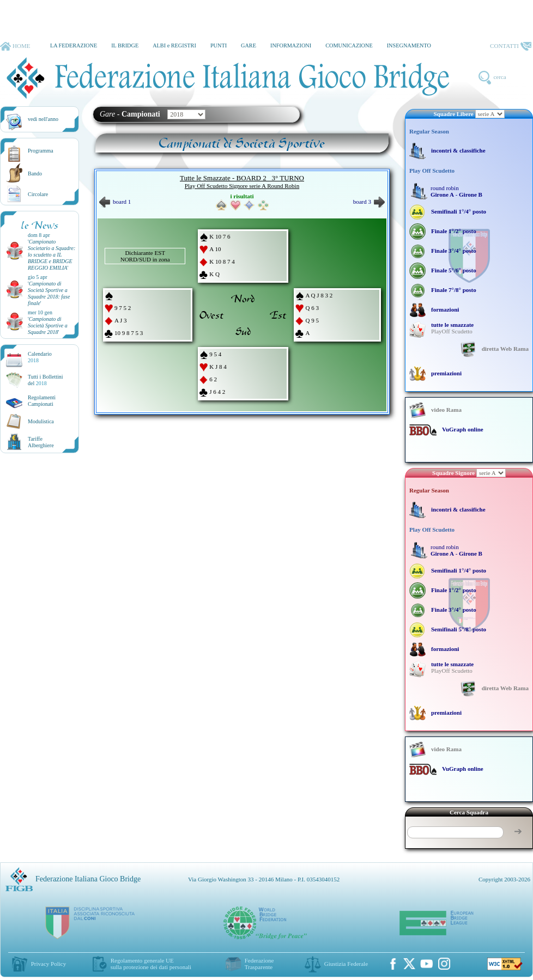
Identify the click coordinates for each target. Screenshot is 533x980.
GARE (249, 45)
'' (52, 255)
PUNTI (219, 45)
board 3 (369, 202)
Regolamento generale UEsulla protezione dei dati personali (151, 964)
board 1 (115, 202)
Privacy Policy (49, 964)
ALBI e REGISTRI (174, 45)
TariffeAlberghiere (41, 442)
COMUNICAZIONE (349, 45)
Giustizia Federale (346, 964)
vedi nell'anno (43, 119)
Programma (41, 151)
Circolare (38, 194)
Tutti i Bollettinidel (46, 380)
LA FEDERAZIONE (74, 45)
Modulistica (41, 421)
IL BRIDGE (125, 45)
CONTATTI (511, 46)
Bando (35, 174)
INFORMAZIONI (291, 45)
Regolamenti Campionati (42, 401)
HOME (15, 46)
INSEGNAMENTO (409, 45)
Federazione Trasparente (259, 964)
